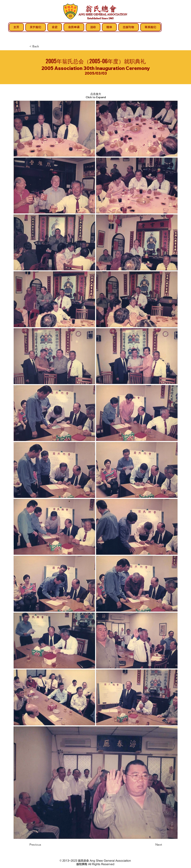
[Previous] (42, 845)
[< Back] (42, 46)
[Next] (152, 845)
